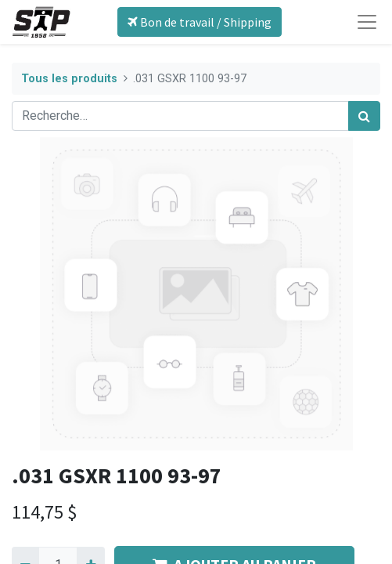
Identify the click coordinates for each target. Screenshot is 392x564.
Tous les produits (69, 79)
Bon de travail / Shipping (200, 22)
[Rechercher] (364, 116)
